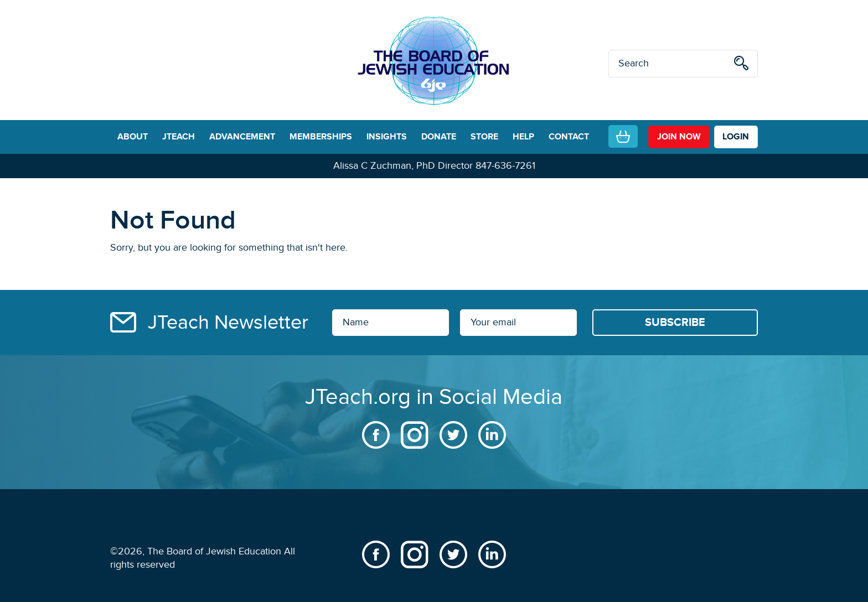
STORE (484, 137)
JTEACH (179, 137)
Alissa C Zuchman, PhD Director (403, 166)
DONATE (439, 137)
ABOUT (133, 137)
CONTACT (569, 137)
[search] (741, 65)
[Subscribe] (675, 323)
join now (679, 137)
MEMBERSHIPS (321, 137)
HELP (523, 137)
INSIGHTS (387, 137)
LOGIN (736, 137)
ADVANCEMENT (242, 137)
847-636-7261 (505, 166)
